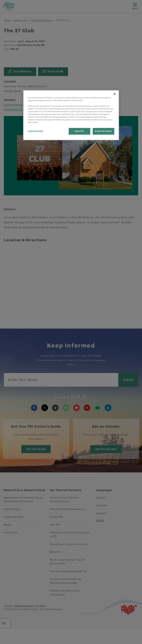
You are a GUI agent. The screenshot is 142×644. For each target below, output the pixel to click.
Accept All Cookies (103, 131)
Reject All (79, 131)
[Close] (115, 94)
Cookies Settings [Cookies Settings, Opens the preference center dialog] (36, 131)
